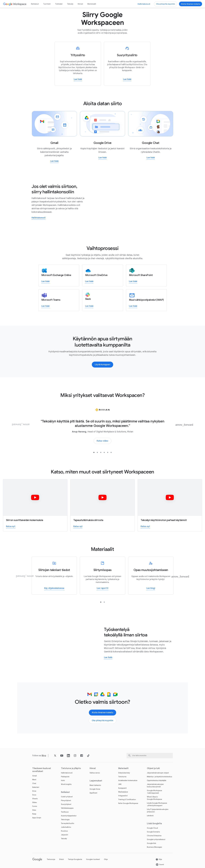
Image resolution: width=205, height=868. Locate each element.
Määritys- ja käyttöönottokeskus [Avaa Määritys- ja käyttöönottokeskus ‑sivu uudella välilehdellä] (160, 777)
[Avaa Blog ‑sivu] (44, 756)
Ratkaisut (35, 4)
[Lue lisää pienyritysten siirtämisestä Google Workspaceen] (78, 64)
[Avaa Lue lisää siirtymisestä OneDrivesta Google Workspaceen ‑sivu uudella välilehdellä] (89, 282)
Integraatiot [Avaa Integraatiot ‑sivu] (123, 796)
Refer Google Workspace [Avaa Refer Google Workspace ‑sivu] (128, 803)
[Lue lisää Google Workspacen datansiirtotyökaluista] (54, 576)
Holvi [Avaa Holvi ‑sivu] (63, 780)
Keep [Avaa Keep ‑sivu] (34, 814)
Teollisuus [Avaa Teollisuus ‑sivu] (65, 812)
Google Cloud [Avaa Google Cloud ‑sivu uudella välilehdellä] (152, 828)
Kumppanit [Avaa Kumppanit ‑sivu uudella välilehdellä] (122, 788)
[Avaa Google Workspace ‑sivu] (15, 4)
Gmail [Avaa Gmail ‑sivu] (34, 776)
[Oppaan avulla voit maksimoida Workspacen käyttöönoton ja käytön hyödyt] (151, 576)
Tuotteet (47, 4)
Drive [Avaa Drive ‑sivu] (34, 791)
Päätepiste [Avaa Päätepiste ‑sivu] (65, 777)
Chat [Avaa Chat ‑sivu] (34, 783)
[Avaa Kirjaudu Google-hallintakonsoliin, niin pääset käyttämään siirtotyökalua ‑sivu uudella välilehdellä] (38, 218)
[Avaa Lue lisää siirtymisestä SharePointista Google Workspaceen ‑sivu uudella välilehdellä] (133, 282)
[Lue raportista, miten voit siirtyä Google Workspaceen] (102, 576)
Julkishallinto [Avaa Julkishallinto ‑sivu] (66, 827)
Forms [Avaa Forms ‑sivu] (35, 806)
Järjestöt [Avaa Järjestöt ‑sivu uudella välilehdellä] (65, 835)
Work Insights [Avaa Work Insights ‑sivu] (66, 784)
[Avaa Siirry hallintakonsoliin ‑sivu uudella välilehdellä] (144, 4)
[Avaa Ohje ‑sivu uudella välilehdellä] (159, 859)
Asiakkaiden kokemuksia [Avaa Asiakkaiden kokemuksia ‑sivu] (128, 780)
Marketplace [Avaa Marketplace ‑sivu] (123, 792)
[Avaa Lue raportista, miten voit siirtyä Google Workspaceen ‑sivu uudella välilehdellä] (102, 588)
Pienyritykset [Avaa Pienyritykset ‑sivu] (66, 800)
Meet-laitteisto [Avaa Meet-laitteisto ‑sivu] (95, 785)
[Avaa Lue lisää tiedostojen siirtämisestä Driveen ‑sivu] (103, 158)
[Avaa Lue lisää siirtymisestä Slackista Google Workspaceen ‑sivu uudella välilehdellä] (89, 306)
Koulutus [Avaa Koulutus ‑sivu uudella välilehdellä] (64, 831)
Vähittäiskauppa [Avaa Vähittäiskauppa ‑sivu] (67, 808)
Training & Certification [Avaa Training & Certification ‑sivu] (127, 799)
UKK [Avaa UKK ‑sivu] (120, 784)
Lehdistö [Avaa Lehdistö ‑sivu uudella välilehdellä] (150, 816)
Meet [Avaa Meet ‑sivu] (34, 780)
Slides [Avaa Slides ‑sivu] (35, 802)
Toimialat (59, 4)
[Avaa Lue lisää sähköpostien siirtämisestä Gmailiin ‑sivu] (54, 161)
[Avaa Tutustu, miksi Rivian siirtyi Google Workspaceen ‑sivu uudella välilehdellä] (102, 441)
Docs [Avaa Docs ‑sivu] (34, 795)
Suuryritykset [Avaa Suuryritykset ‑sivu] (66, 804)
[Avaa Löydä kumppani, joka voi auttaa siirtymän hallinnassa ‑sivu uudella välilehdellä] (102, 365)
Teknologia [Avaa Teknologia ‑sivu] (65, 820)
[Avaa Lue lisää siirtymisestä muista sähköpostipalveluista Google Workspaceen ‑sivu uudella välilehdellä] (133, 306)
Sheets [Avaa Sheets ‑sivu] (35, 799)
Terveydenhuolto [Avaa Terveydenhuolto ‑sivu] (68, 823)
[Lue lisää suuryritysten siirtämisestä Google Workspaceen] (127, 64)
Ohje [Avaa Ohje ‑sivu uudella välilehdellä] (106, 859)
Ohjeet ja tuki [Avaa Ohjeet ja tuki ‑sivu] (153, 768)
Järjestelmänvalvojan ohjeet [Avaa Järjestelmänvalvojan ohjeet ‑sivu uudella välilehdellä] (158, 773)
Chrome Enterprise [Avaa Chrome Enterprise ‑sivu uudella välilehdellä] (154, 836)
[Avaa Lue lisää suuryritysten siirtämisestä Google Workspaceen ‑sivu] (127, 79)
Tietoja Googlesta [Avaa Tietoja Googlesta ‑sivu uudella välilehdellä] (75, 859)
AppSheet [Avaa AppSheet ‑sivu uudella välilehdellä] (93, 793)
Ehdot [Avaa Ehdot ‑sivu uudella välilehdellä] (62, 859)
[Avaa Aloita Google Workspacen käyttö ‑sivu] (191, 4)
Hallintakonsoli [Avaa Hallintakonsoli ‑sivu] (67, 773)
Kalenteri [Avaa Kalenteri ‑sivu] (36, 787)
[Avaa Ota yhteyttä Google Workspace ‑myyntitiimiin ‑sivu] (166, 4)
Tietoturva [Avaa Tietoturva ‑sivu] (122, 777)
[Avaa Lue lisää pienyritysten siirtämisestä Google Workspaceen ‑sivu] (78, 79)
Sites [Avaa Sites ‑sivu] (34, 810)
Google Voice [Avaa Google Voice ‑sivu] (95, 789)
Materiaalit (92, 4)
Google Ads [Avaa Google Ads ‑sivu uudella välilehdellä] (152, 843)
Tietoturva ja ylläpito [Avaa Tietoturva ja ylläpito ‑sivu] (71, 768)
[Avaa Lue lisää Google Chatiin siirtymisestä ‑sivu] (151, 158)
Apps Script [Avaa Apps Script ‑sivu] (37, 818)
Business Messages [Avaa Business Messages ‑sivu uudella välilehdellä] (154, 847)
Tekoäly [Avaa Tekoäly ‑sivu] (70, 4)
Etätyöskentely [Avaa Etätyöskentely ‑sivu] (124, 773)
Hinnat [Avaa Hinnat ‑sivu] (80, 4)
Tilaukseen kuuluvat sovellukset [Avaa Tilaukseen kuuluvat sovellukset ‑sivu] (42, 770)
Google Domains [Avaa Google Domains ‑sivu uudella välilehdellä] (153, 832)
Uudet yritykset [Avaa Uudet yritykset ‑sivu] (67, 797)
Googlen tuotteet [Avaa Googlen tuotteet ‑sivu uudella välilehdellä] (93, 859)
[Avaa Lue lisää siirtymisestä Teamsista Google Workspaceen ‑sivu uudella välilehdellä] (45, 306)
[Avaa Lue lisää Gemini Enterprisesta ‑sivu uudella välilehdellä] (108, 658)
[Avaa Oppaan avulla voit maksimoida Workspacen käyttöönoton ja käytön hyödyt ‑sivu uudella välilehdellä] (151, 588)
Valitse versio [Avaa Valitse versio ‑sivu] (95, 773)
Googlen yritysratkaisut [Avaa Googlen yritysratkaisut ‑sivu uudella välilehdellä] (156, 839)
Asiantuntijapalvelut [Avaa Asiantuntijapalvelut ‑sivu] (69, 816)
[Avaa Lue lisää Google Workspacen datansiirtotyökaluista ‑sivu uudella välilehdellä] (54, 588)
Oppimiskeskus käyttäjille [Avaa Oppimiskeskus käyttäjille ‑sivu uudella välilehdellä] (157, 780)
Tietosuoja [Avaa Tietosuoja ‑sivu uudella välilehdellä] (51, 859)
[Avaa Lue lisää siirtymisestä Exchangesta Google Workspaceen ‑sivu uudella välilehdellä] (45, 282)
